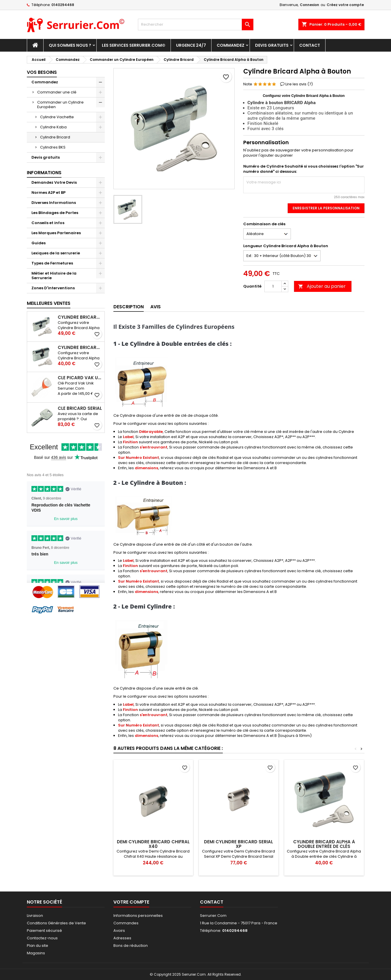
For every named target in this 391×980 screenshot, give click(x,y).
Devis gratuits (272, 45)
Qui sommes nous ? (70, 45)
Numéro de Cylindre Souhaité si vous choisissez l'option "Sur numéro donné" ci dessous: (304, 169)
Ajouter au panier (322, 286)
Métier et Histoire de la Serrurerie (54, 276)
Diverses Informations (54, 203)
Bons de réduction (131, 946)
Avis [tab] (156, 307)
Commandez (231, 45)
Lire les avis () (299, 84)
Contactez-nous (42, 938)
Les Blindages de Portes (55, 213)
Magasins (36, 953)
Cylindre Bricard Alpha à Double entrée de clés (80, 348)
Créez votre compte (345, 5)
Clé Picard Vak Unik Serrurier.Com (80, 378)
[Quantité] (273, 286)
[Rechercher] (196, 25)
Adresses (122, 938)
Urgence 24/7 (191, 45)
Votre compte (131, 902)
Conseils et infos (48, 223)
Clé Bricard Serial (80, 408)
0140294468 (63, 5)
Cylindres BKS (53, 147)
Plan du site (38, 946)
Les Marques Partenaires (56, 233)
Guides (39, 243)
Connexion (309, 5)
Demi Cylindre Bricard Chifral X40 (153, 844)
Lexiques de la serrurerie (56, 253)
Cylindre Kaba (53, 127)
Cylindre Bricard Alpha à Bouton (80, 317)
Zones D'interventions (53, 288)
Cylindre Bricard (55, 137)
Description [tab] (129, 307)
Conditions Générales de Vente (56, 923)
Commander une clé (57, 92)
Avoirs (119, 931)
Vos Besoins (42, 72)
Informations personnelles (138, 916)
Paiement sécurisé (44, 931)
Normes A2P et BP (48, 193)
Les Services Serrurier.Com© (134, 45)
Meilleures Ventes (49, 303)
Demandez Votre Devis (54, 182)
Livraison (35, 916)
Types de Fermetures (52, 263)
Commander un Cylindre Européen (60, 105)
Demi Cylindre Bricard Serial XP (238, 844)
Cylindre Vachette (57, 117)
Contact (310, 45)
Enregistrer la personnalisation (326, 208)
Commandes (126, 923)
